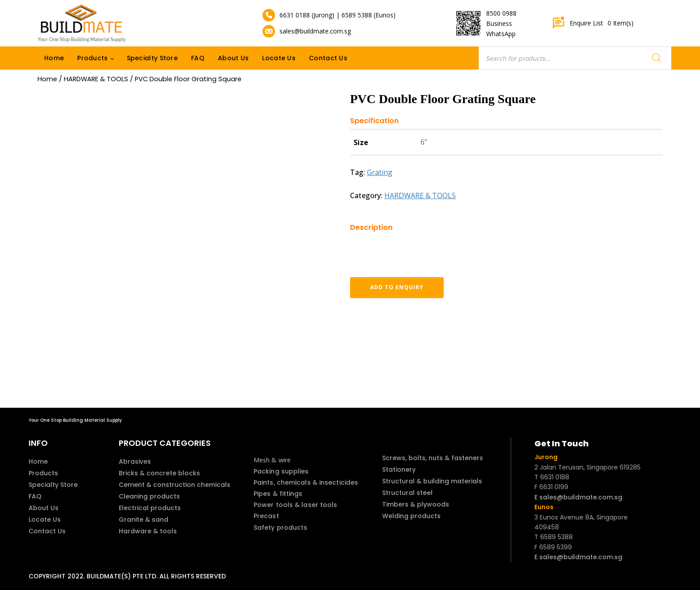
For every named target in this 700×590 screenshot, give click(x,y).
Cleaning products (149, 496)
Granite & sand (144, 519)
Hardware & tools (148, 531)
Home (54, 58)
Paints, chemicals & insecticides (306, 482)
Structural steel (407, 493)
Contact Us (328, 58)
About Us (233, 58)
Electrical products (150, 508)
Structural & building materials (432, 481)
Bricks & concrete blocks (159, 473)
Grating (380, 172)
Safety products (281, 528)
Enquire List (593, 23)
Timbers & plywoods (416, 504)
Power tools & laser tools (296, 505)
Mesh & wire (272, 460)
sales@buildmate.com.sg (315, 31)
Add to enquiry (397, 287)
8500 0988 (501, 13)
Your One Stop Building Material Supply (75, 420)
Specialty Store (152, 58)
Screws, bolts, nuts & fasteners (433, 458)
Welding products (411, 516)
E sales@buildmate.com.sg (578, 497)
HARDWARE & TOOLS (96, 79)
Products (92, 58)
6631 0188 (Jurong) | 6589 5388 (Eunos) (337, 15)
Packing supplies (281, 471)
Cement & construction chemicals (175, 485)
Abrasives (135, 461)
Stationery (399, 470)
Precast (266, 516)
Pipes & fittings (278, 494)
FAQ (198, 58)
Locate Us (279, 58)
